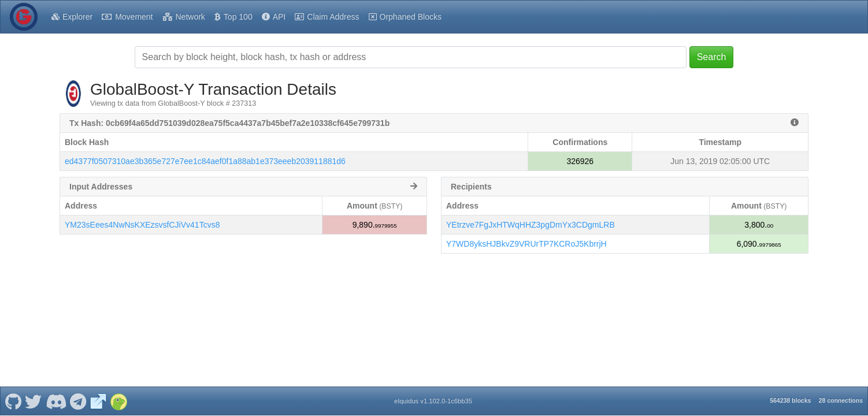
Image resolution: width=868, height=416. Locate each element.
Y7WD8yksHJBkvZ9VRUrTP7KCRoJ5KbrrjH (526, 244)
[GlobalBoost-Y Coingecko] (118, 401)
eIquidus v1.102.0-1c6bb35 (433, 401)
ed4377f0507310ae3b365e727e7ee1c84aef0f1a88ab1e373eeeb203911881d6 (205, 161)
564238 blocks (790, 400)
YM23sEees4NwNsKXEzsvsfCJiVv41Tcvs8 (142, 225)
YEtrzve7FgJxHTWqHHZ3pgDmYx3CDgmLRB (531, 225)
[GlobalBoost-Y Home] (24, 17)
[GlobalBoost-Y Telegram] (78, 401)
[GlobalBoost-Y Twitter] (34, 401)
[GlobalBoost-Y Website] (98, 401)
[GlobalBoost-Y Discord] (56, 401)
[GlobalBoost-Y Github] (13, 401)
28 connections (841, 400)
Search (712, 57)
